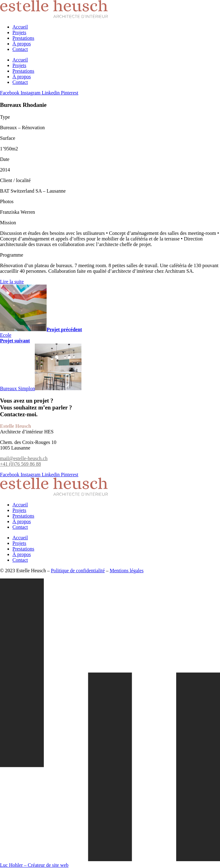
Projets (19, 32)
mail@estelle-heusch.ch (24, 458)
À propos (22, 44)
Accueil (20, 27)
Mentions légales (127, 571)
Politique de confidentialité (78, 571)
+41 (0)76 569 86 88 (21, 464)
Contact (20, 49)
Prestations (23, 38)
